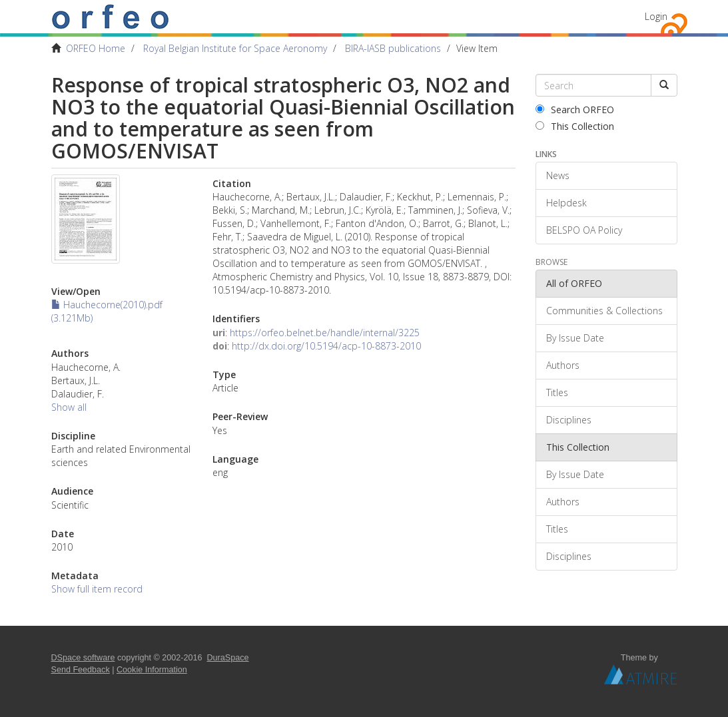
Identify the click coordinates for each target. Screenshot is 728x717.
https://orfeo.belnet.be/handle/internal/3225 (325, 333)
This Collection (575, 126)
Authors (563, 365)
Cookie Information (152, 670)
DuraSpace (228, 658)
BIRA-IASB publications (393, 48)
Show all (69, 407)
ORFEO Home (96, 48)
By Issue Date (575, 338)
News (558, 175)
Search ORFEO (575, 110)
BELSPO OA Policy (584, 230)
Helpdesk (566, 203)
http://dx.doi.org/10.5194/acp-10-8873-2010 (326, 346)
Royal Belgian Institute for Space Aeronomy (235, 48)
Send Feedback (81, 670)
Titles (557, 392)
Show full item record (97, 589)
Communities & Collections (604, 311)
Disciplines (569, 420)
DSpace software (83, 658)
